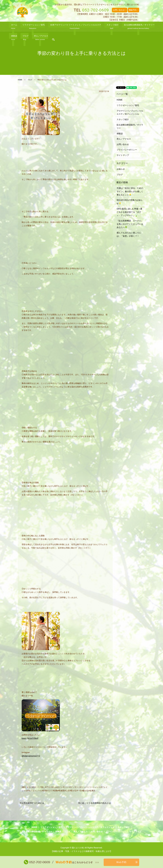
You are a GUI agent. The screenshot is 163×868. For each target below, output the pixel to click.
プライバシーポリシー (127, 150)
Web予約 (133, 10)
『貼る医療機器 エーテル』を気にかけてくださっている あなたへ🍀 (130, 224)
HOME (20, 80)
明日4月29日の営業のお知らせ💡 (130, 202)
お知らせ (121, 169)
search (152, 27)
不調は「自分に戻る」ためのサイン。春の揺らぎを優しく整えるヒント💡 (130, 191)
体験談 (120, 134)
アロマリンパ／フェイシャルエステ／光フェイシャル (130, 112)
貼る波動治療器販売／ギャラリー (130, 126)
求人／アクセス (124, 139)
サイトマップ (123, 155)
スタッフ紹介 (123, 119)
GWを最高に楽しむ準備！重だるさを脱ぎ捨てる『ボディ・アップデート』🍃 (129, 212)
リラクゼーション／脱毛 (128, 105)
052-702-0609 (96, 10)
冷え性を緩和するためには (32, 803)
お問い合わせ (119, 10)
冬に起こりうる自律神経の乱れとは (94, 803)
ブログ (30, 80)
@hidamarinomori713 (31, 756)
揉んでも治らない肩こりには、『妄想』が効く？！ (129, 234)
